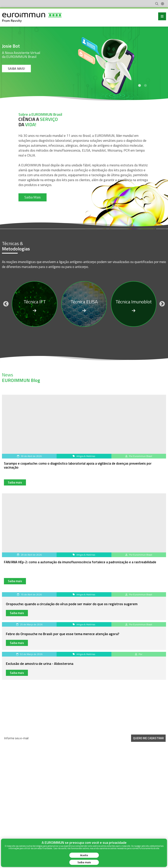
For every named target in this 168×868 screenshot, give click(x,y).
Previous (6, 304)
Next (162, 304)
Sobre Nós (8, 818)
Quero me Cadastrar (148, 738)
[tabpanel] (84, 63)
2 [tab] (145, 86)
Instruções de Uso (12, 823)
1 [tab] (140, 86)
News (5, 814)
